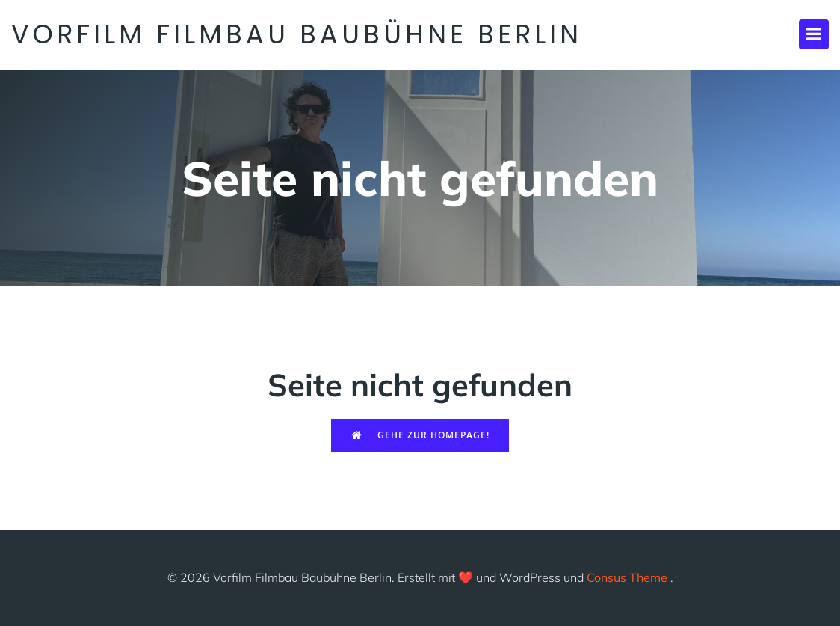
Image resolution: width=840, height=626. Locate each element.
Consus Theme (627, 577)
